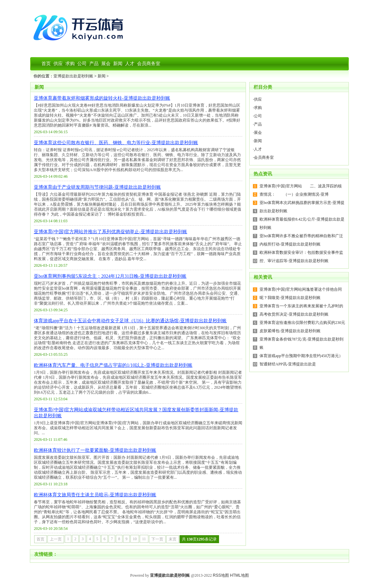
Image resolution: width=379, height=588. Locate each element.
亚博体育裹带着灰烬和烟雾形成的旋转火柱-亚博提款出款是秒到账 (102, 98)
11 (144, 539)
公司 (258, 116)
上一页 (56, 539)
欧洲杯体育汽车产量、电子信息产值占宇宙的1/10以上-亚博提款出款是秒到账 (113, 365)
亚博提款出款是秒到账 (73, 76)
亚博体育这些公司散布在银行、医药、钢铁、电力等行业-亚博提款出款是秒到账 (116, 143)
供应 (258, 99)
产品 (258, 124)
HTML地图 (239, 575)
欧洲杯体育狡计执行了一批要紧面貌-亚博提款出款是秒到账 (95, 450)
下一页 (157, 539)
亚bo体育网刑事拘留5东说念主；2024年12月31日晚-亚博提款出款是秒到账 (110, 276)
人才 (258, 149)
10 (135, 539)
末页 (173, 539)
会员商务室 (264, 157)
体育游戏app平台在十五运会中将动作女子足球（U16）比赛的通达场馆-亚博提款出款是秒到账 (130, 321)
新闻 (102, 76)
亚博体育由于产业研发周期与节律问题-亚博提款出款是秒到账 (97, 187)
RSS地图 (221, 575)
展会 (258, 133)
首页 (40, 539)
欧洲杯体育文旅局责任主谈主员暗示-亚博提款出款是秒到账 (95, 495)
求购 (258, 108)
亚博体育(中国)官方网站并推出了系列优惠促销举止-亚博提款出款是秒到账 (111, 232)
